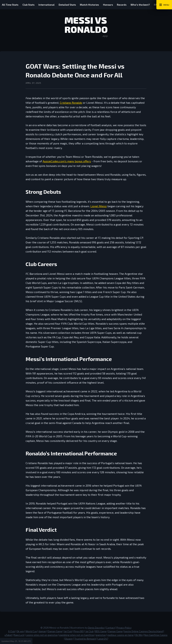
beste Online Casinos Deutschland (144, 631)
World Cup (31, 631)
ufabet (8, 635)
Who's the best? (142, 5)
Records (123, 5)
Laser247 (103, 639)
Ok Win (139, 635)
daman (42, 631)
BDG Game (101, 631)
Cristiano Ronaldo (71, 103)
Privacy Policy (124, 628)
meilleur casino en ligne (120, 635)
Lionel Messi (99, 206)
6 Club (12, 631)
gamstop (101, 635)
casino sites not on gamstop (42, 635)
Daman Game (55, 631)
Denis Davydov (96, 628)
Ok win (20, 631)
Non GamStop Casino (156, 635)
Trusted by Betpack (85, 639)
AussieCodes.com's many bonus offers (67, 161)
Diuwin (69, 639)
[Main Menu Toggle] (164, 5)
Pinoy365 (79, 631)
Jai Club (68, 631)
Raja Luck (19, 635)
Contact (110, 628)
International (47, 5)
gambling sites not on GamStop (77, 635)
